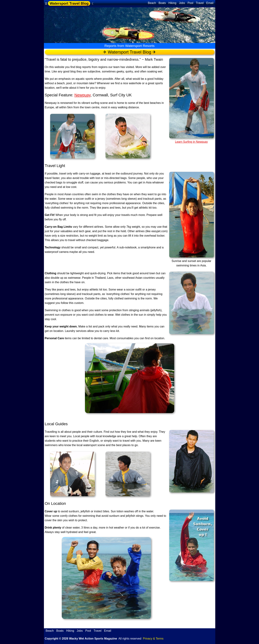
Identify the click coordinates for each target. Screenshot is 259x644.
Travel (200, 3)
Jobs (182, 3)
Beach (152, 3)
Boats (162, 3)
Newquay (82, 95)
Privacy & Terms (153, 639)
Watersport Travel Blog (69, 3)
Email (210, 3)
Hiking (172, 3)
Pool (190, 3)
